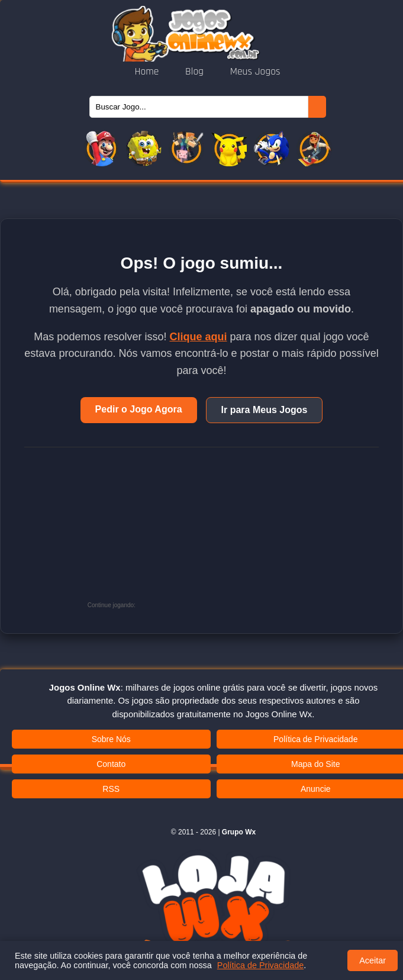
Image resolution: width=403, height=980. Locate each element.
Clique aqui (198, 337)
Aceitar (373, 960)
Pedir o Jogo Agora (139, 409)
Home (148, 72)
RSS (111, 789)
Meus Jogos (255, 72)
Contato (111, 764)
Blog (196, 72)
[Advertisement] (227, 533)
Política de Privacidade (260, 965)
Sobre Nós (111, 739)
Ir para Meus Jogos (265, 410)
